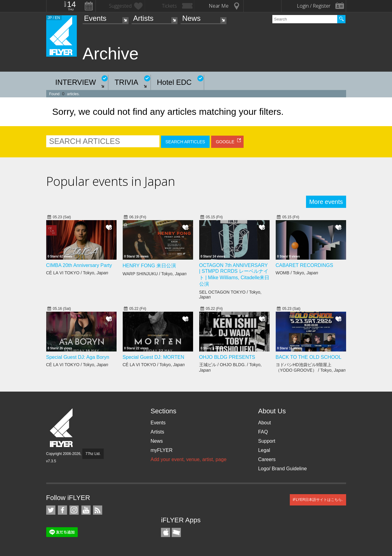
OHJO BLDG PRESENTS (227, 357)
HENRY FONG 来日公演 (149, 266)
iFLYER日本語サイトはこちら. (318, 500)
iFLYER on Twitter (51, 510)
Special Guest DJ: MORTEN (154, 357)
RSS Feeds (98, 510)
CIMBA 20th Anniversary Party (79, 265)
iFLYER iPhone (166, 532)
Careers (267, 459)
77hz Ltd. (93, 454)
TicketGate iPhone (176, 532)
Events (95, 18)
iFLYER (62, 428)
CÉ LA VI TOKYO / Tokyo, (77, 273)
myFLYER (162, 450)
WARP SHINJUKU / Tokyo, (155, 274)
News (191, 18)
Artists (143, 18)
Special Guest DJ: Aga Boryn (78, 357)
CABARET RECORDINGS (304, 265)
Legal (264, 450)
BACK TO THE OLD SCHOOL (309, 357)
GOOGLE (225, 142)
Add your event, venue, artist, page (189, 459)
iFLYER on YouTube (86, 510)
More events (326, 202)
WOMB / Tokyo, (297, 273)
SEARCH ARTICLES (185, 142)
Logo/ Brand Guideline (282, 469)
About (264, 423)
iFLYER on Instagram (74, 510)
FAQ (263, 432)
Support (267, 441)
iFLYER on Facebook (62, 510)
